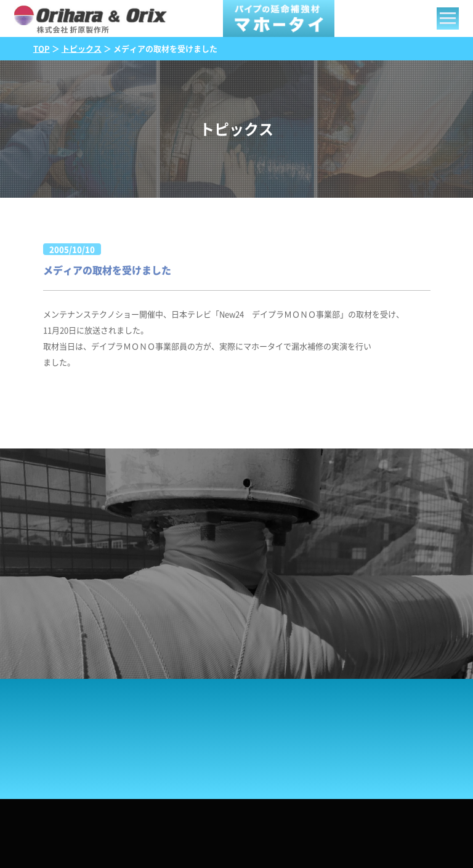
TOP (42, 49)
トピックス (82, 49)
